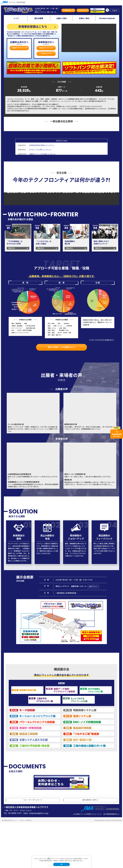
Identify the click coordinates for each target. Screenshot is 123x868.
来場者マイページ (98, 12)
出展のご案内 (61, 18)
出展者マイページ (98, 9)
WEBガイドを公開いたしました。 (41, 177)
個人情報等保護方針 (111, 860)
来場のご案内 (84, 18)
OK (61, 864)
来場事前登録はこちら (33, 27)
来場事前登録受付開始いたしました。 (42, 173)
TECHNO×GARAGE (107, 18)
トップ (16, 18)
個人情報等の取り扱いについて (10, 866)
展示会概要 (39, 18)
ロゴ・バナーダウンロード (33, 845)
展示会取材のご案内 (90, 845)
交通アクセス (93, 632)
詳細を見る (12, 294)
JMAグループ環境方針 (26, 866)
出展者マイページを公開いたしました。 (43, 182)
